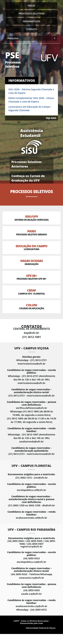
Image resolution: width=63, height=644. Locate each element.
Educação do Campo (32, 247)
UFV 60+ (32, 277)
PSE (17, 59)
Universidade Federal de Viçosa (41, 628)
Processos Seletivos (32, 13)
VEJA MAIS (51, 118)
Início (32, 6)
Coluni (32, 306)
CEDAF (32, 292)
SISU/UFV (32, 218)
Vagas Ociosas (32, 262)
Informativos (31, 21)
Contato (32, 29)
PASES (32, 233)
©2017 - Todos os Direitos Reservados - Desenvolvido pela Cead (32, 622)
